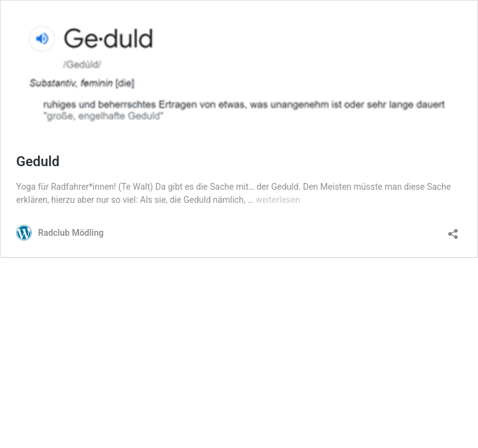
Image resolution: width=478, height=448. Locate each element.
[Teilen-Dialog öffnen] (453, 230)
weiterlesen (278, 200)
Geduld (38, 161)
